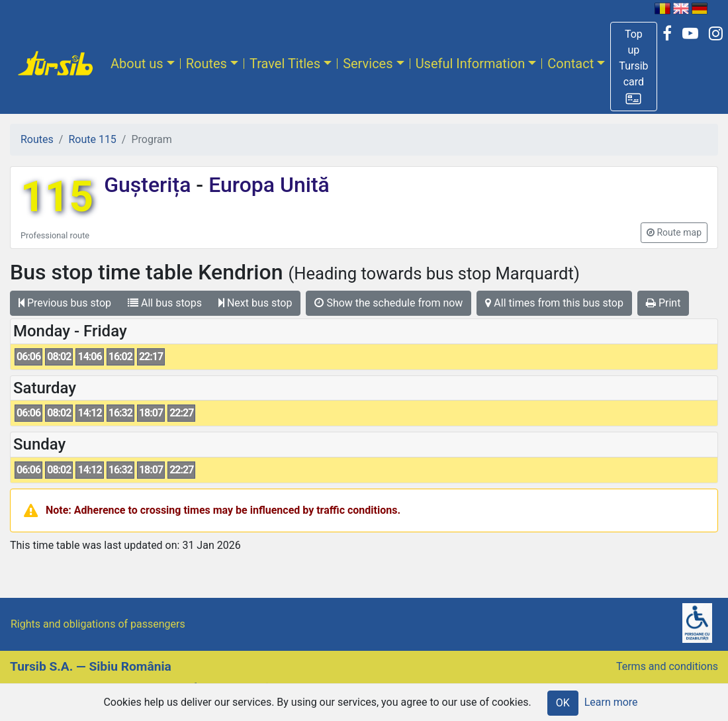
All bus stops (165, 303)
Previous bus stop (65, 303)
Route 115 (92, 139)
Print (663, 303)
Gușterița (150, 185)
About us (137, 64)
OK (563, 703)
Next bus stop (255, 303)
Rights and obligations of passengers (98, 624)
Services (368, 64)
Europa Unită (266, 185)
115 (57, 197)
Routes (206, 64)
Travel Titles (285, 64)
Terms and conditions (667, 666)
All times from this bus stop (554, 303)
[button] (633, 67)
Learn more (611, 702)
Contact (570, 64)
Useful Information (471, 64)
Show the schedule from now (388, 303)
